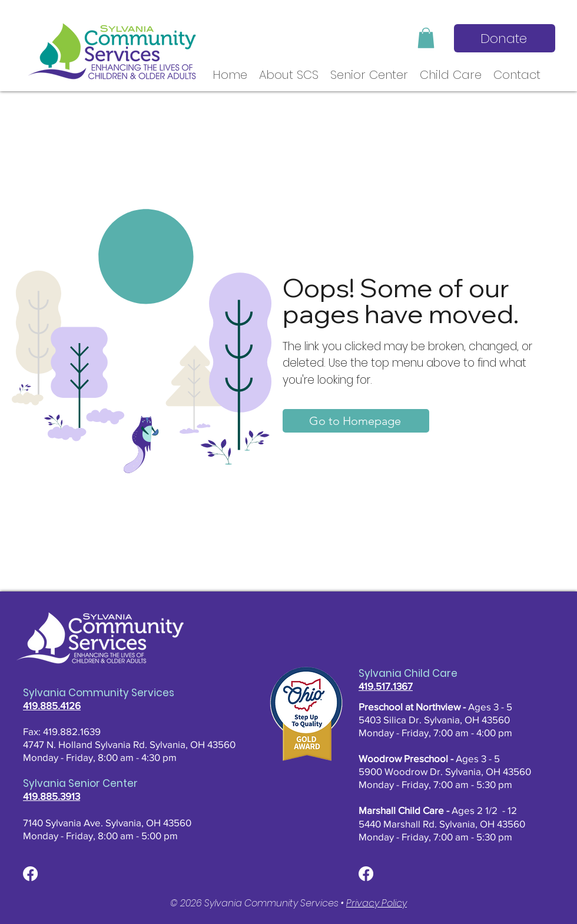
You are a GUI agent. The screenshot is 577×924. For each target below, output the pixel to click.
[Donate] (505, 38)
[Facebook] (30, 874)
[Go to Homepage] (356, 421)
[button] (426, 38)
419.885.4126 (52, 705)
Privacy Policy (377, 903)
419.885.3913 (52, 796)
